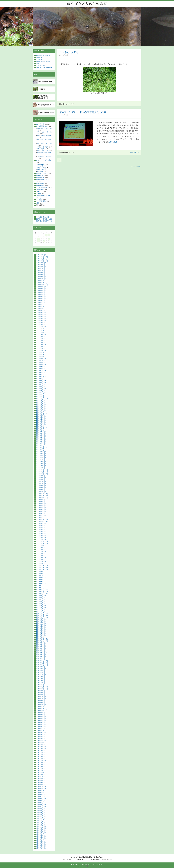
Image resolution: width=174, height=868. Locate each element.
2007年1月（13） (42, 683)
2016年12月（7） (42, 446)
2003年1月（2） (42, 752)
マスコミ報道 (41, 65)
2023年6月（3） (42, 317)
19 (39, 241)
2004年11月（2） (42, 731)
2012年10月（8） (42, 545)
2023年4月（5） (42, 321)
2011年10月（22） (42, 569)
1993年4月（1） (42, 842)
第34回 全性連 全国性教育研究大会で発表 (83, 112)
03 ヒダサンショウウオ (44, 136)
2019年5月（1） (42, 402)
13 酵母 (39, 193)
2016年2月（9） (42, 466)
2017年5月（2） (42, 436)
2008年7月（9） (42, 647)
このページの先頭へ (135, 166)
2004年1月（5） (42, 741)
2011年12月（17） (42, 565)
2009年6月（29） (42, 625)
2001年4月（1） (42, 766)
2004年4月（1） (42, 735)
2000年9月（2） (42, 774)
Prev (36, 28)
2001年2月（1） (42, 768)
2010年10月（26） (43, 593)
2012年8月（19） (42, 549)
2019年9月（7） (42, 400)
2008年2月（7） (42, 657)
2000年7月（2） (42, 776)
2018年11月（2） (42, 414)
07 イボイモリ (42, 149)
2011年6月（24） (42, 577)
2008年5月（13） (42, 651)
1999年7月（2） (42, 796)
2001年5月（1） (42, 764)
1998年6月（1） (42, 808)
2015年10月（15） (43, 474)
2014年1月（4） (42, 516)
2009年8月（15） (42, 621)
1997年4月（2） (42, 832)
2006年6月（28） (42, 697)
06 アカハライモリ (43, 147)
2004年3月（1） (42, 737)
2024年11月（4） (42, 283)
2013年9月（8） (42, 524)
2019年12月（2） (42, 394)
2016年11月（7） (42, 448)
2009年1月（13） (42, 635)
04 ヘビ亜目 (41, 170)
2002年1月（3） (42, 760)
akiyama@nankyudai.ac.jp (103, 859)
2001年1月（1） (42, 770)
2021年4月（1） (42, 366)
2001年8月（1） (42, 762)
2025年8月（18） (42, 265)
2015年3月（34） (42, 488)
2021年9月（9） (42, 358)
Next (138, 28)
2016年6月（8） (42, 458)
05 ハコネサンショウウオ (45, 143)
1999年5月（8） (42, 798)
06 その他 (40, 172)
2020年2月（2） (42, 392)
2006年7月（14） (42, 695)
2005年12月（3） (42, 707)
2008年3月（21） (42, 655)
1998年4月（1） (42, 812)
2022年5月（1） (42, 342)
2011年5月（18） (42, 579)
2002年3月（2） (42, 756)
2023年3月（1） (42, 323)
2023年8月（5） (42, 313)
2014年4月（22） (42, 510)
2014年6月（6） (42, 506)
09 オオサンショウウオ (44, 153)
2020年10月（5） (42, 378)
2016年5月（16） (42, 460)
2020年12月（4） (42, 374)
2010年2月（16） (42, 609)
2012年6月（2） (42, 553)
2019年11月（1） (42, 396)
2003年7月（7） (42, 745)
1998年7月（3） (42, 806)
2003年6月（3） (42, 747)
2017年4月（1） (42, 438)
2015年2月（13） (42, 490)
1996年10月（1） (42, 834)
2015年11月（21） (42, 472)
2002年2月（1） (42, 758)
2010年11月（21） (42, 591)
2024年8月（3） (42, 289)
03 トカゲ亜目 (42, 168)
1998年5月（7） (42, 810)
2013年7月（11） (42, 528)
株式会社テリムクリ (90, 866)
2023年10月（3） (42, 309)
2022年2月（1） (42, 348)
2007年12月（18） (43, 661)
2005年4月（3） (42, 723)
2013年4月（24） (42, 534)
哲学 (38, 203)
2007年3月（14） (42, 679)
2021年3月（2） (42, 368)
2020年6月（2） (42, 386)
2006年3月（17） (42, 703)
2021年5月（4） (42, 364)
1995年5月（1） (42, 838)
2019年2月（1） (42, 408)
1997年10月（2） (42, 820)
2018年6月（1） (42, 418)
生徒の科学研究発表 (43, 61)
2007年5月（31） (42, 675)
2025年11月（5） (42, 259)
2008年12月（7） (42, 637)
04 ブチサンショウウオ (44, 139)
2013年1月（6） (42, 540)
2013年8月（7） (42, 526)
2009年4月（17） (42, 629)
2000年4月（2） (42, 782)
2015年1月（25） (42, 492)
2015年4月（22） (42, 486)
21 (44, 241)
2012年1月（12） (42, 563)
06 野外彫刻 (40, 178)
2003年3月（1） (42, 751)
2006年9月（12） (42, 691)
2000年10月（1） (42, 772)
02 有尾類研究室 (42, 126)
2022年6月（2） (42, 340)
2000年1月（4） (42, 788)
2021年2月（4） (42, 370)
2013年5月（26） (42, 532)
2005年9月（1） (42, 713)
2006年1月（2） (42, 705)
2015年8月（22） (42, 478)
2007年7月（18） (42, 671)
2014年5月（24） (42, 508)
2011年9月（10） (42, 571)
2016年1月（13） (42, 468)
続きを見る (113, 142)
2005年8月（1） (42, 715)
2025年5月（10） (42, 271)
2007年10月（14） (43, 665)
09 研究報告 (40, 186)
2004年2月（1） (42, 739)
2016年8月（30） (42, 454)
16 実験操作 (41, 201)
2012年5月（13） (42, 555)
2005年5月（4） (42, 721)
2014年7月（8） (42, 504)
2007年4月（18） (42, 677)
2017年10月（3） (42, 430)
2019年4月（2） (42, 404)
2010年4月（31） (42, 605)
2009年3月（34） (42, 631)
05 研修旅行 (40, 176)
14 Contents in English (43, 195)
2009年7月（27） (42, 623)
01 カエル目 (41, 164)
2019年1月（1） (42, 410)
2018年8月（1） (42, 416)
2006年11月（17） (42, 687)
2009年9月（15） (42, 619)
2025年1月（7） (42, 279)
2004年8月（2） (42, 733)
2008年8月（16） (42, 645)
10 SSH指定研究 (42, 188)
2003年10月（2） (42, 743)
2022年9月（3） (42, 334)
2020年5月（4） (42, 388)
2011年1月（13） (42, 587)
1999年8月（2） (42, 794)
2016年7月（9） (42, 456)
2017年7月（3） (42, 432)
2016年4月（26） (42, 462)
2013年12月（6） (42, 518)
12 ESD (39, 191)
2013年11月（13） (42, 520)
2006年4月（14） (42, 701)
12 (39, 239)
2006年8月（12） (42, 693)
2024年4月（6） (42, 297)
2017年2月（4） (42, 442)
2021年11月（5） (42, 354)
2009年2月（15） (42, 633)
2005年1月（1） (42, 729)
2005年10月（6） (42, 711)
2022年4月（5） (42, 344)
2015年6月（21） (42, 482)
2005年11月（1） (42, 709)
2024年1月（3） (42, 303)
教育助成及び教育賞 (43, 55)
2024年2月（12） (42, 301)
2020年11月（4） (42, 376)
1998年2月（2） (42, 816)
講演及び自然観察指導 (44, 67)
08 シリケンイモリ (43, 151)
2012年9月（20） (42, 547)
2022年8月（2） (42, 336)
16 (49, 239)
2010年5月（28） (42, 603)
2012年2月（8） (42, 561)
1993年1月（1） (42, 844)
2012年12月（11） (42, 541)
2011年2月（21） (42, 585)
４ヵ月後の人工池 (69, 52)
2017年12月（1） (42, 426)
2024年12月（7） (42, 281)
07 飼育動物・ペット (43, 180)
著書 (38, 63)
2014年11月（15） (42, 496)
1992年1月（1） (42, 848)
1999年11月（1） (42, 790)
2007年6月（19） (42, 673)
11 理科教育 (40, 189)
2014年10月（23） (43, 498)
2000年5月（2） (42, 780)
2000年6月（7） (42, 778)
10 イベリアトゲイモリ (44, 156)
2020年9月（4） (42, 380)
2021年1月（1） (42, 372)
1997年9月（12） (42, 822)
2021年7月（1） (42, 360)
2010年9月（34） (42, 595)
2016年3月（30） (42, 464)
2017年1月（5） (42, 444)
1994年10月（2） (42, 840)
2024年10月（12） (43, 285)
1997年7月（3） (42, 826)
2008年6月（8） (42, 649)
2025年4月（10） (42, 273)
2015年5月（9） (42, 484)
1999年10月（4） (42, 792)
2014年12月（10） (43, 494)
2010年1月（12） (42, 611)
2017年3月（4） (42, 440)
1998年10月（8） (42, 802)
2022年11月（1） (42, 330)
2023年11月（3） (42, 307)
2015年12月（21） (43, 470)
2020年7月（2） (42, 384)
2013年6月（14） (42, 530)
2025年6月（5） (42, 269)
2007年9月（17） (42, 667)
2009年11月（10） (42, 615)
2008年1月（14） (42, 659)
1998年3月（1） (42, 814)
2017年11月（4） (42, 428)
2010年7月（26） (42, 599)
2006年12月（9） (42, 685)
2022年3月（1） (42, 346)
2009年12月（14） (43, 613)
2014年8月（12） (42, 502)
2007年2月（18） (42, 681)
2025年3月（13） (42, 275)
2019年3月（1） (42, 406)
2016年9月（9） (42, 452)
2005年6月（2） (42, 719)
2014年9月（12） (42, 500)
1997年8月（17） (42, 824)
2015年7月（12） (42, 480)
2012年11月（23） (42, 543)
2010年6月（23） (42, 601)
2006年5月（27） (42, 699)
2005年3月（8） (42, 725)
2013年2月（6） (42, 538)
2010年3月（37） (42, 607)
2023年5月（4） (42, 319)
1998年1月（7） (42, 818)
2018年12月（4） (42, 412)
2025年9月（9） (42, 263)
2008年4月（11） (42, 653)
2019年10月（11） (42, 398)
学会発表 (39, 59)
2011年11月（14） (42, 567)
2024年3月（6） (42, 299)
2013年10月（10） (43, 522)
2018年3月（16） (42, 422)
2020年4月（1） (42, 390)
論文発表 (39, 57)
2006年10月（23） (43, 689)
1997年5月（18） (42, 830)
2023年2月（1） (42, 325)
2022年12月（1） (42, 328)
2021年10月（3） (42, 356)
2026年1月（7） (42, 255)
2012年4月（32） (42, 557)
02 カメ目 (40, 166)
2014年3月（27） (42, 512)
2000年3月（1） (42, 784)
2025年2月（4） (42, 277)
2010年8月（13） (42, 597)
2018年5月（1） (42, 420)
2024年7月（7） (42, 291)
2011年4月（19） (42, 581)
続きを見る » (135, 152)
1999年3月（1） (42, 800)
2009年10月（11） (42, 617)
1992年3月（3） (42, 846)
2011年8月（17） (42, 573)
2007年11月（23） (42, 663)
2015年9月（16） (42, 476)
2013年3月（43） (42, 536)
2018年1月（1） (42, 424)
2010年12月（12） (43, 589)
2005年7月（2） (42, 717)
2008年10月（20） (43, 641)
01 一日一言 (40, 124)
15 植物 (39, 199)
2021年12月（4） (42, 352)
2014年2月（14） (42, 514)
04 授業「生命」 (42, 174)
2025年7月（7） (42, 267)
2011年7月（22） (42, 575)
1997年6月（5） (42, 828)
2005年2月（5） (42, 727)
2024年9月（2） (42, 287)
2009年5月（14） (42, 627)
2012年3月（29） (42, 559)
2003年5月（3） (42, 749)
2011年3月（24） (42, 583)
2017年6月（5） (42, 434)
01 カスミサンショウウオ (45, 128)
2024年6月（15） (42, 293)
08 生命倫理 (40, 184)
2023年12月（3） (42, 305)
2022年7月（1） (42, 338)
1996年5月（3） (42, 836)
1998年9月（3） (42, 804)
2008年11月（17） (42, 639)
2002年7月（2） (42, 754)
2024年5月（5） (42, 295)
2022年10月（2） (42, 332)
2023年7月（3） (42, 315)
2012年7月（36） (42, 551)
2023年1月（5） (42, 327)
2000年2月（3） (42, 786)
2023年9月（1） (42, 311)
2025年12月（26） (43, 257)
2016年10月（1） (42, 450)
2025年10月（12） (43, 261)
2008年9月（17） (42, 643)
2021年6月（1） (42, 362)
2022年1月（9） (42, 350)
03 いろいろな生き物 (43, 160)
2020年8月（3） (42, 382)
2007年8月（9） (42, 669)
